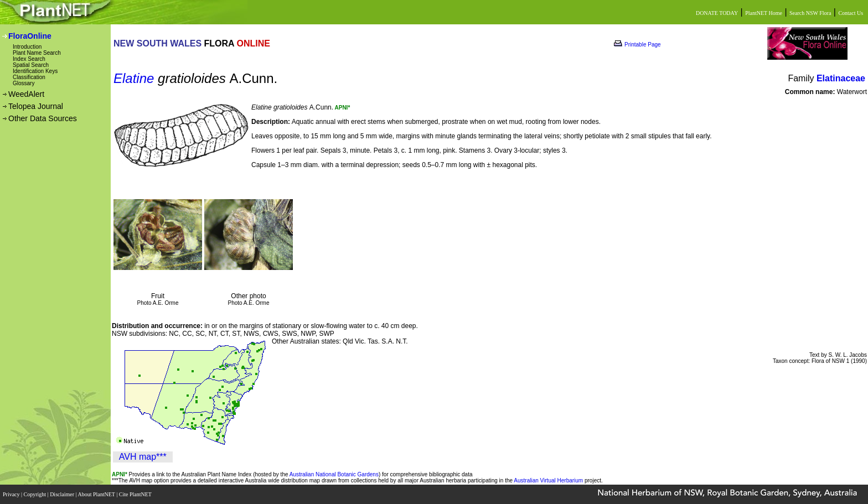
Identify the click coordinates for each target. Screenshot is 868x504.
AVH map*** (143, 457)
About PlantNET (97, 494)
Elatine (134, 78)
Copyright (36, 494)
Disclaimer (63, 494)
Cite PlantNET (136, 494)
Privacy (12, 494)
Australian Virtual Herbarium (548, 480)
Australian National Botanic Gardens (334, 474)
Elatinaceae (841, 78)
